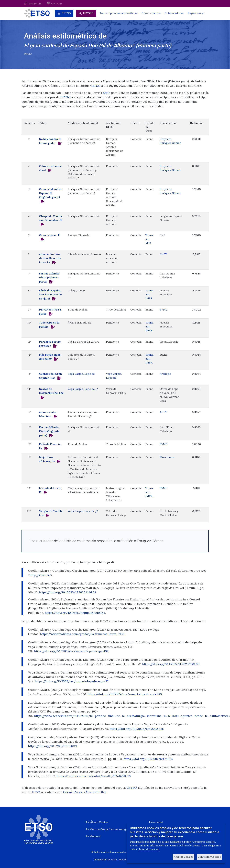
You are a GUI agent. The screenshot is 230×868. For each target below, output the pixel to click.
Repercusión (196, 13)
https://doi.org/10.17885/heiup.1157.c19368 (75, 613)
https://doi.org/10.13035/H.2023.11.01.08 (67, 592)
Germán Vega (73, 792)
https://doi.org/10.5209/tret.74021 (52, 746)
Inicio (28, 54)
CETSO (66, 13)
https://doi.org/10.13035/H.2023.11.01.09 (171, 664)
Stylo (107, 93)
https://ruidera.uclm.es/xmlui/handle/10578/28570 (94, 776)
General (95, 836)
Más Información (149, 849)
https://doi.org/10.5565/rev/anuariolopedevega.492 (71, 651)
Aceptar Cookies (183, 857)
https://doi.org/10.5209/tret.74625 (148, 759)
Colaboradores (174, 13)
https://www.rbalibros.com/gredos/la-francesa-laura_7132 (82, 634)
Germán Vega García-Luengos (110, 829)
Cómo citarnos (151, 13)
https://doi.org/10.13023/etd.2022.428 (137, 729)
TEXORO (88, 13)
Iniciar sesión (35, 4)
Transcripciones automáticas (119, 13)
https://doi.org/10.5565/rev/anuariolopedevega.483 (125, 694)
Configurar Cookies (209, 857)
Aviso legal (156, 822)
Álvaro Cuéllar (96, 792)
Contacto (56, 4)
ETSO (36, 792)
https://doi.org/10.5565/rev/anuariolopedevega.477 (71, 681)
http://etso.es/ (40, 575)
